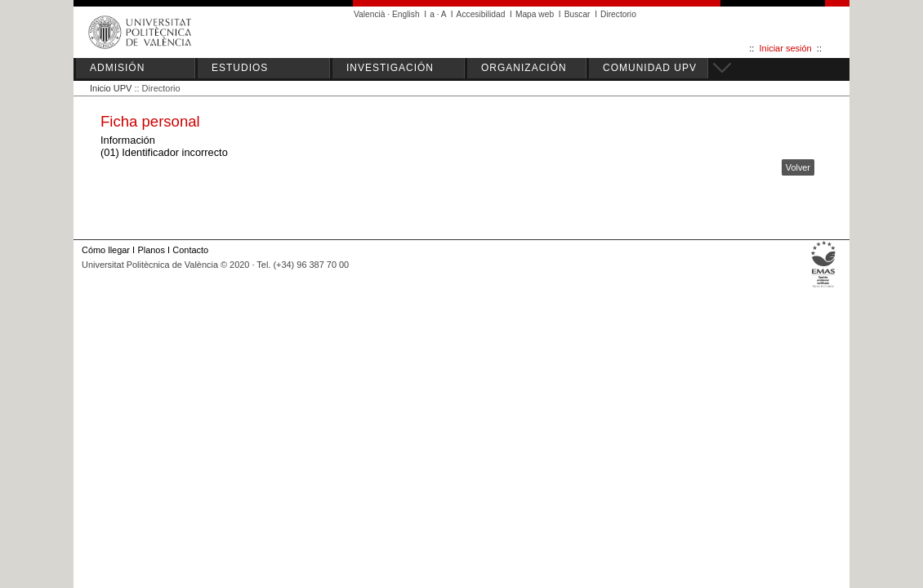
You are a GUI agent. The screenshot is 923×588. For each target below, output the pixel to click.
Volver (798, 167)
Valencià (370, 14)
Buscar (577, 14)
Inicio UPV (111, 88)
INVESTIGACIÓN (390, 68)
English (406, 14)
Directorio (618, 14)
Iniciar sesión (786, 48)
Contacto (190, 250)
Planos (151, 250)
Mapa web (535, 14)
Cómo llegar (106, 250)
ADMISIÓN (117, 68)
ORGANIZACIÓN (524, 68)
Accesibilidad (481, 14)
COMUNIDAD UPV (650, 68)
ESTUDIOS (240, 68)
